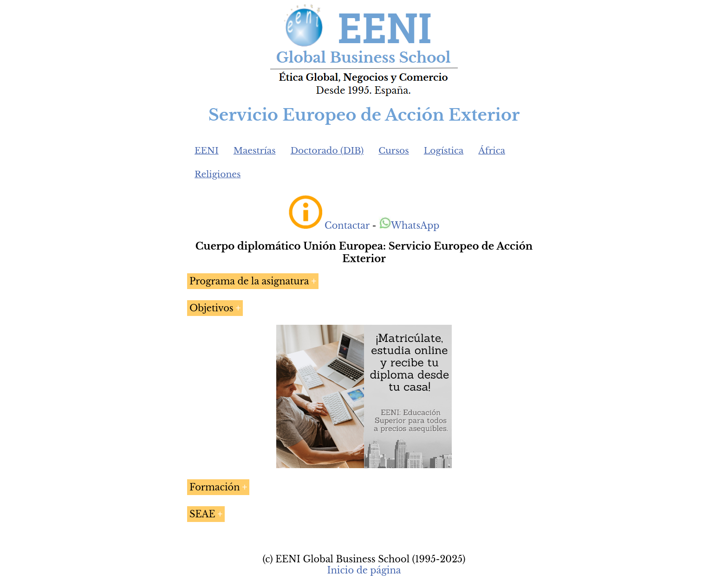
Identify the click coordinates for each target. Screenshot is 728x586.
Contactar (347, 225)
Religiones (218, 174)
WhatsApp (409, 225)
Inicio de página (364, 570)
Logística (444, 151)
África (492, 151)
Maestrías (255, 151)
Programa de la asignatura (249, 281)
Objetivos (211, 308)
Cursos (394, 151)
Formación (215, 487)
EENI (207, 151)
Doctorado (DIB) (327, 151)
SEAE (202, 514)
